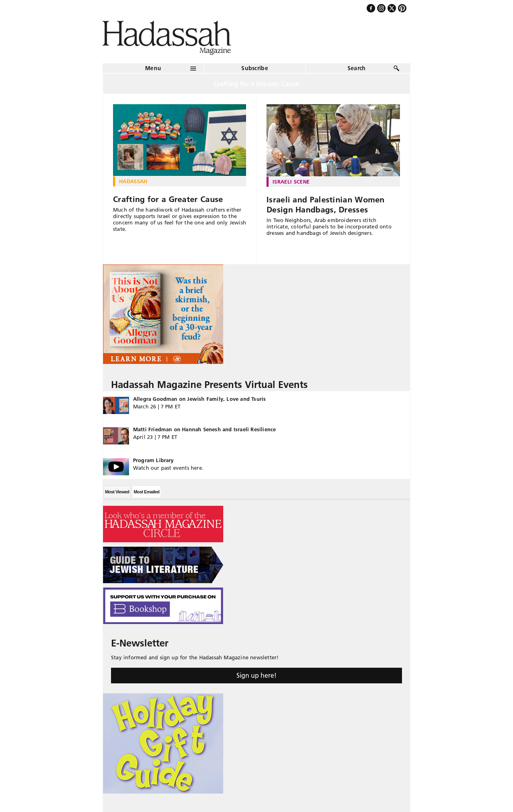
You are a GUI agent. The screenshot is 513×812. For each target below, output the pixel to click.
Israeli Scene (291, 182)
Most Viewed (117, 492)
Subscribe (255, 68)
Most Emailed (146, 492)
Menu (153, 68)
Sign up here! (256, 675)
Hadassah (133, 181)
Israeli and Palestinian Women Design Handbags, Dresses (326, 205)
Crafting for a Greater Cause (168, 199)
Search (357, 68)
